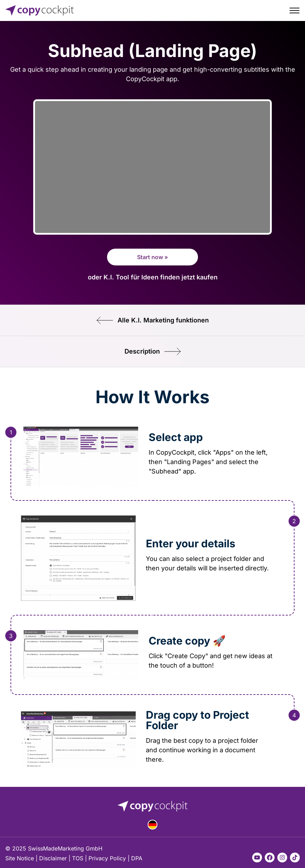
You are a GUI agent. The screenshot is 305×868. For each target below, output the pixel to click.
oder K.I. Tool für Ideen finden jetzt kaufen (153, 277)
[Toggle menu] (295, 10)
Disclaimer (53, 858)
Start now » (152, 257)
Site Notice (20, 858)
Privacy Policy (107, 858)
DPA (137, 858)
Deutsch (152, 825)
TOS (78, 858)
